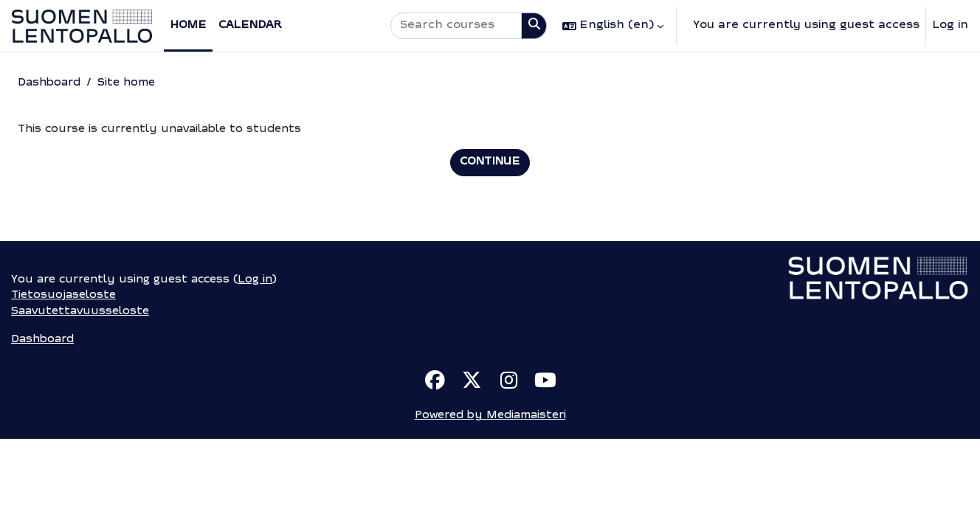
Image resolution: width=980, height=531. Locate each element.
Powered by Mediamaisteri (490, 508)
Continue (490, 163)
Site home (132, 83)
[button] (613, 26)
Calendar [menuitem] (250, 25)
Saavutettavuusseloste (82, 402)
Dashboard (51, 83)
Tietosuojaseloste (65, 385)
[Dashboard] (82, 26)
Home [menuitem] (188, 25)
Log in (950, 25)
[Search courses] (456, 26)
